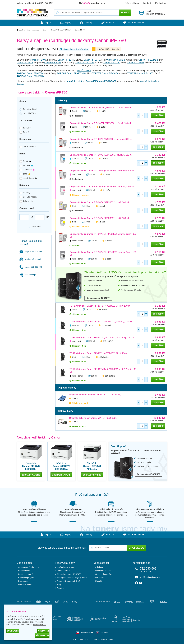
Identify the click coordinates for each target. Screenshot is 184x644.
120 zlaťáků (103, 357)
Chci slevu (136, 548)
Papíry (66, 23)
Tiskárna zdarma (134, 23)
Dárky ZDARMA (64, 571)
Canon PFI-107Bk (116, 60)
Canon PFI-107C (112, 63)
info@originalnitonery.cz (150, 577)
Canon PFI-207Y (38, 60)
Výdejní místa (24, 571)
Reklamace (23, 581)
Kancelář (108, 23)
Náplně (46, 23)
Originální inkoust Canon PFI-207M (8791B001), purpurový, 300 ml (102, 171)
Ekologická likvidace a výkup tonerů (72, 578)
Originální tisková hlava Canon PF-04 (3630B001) (93, 418)
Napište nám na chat (31, 251)
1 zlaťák (103, 111)
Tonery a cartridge (33, 30)
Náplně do (31, 466)
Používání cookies (103, 571)
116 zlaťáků (110, 376)
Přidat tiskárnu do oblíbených (74, 49)
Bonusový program (26, 578)
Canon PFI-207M (53, 63)
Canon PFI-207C (92, 60)
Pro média (100, 578)
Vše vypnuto (42, 635)
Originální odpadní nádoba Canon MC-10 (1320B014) (95, 395)
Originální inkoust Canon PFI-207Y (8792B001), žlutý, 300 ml (99, 202)
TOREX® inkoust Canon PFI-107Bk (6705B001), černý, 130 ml (100, 306)
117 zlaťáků (108, 341)
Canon (45, 30)
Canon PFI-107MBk (148, 60)
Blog (59, 585)
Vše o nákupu (132, 3)
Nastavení (43, 631)
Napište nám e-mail (30, 259)
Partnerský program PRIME (69, 581)
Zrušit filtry (34, 227)
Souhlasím (13, 631)
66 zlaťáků (104, 309)
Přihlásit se (161, 3)
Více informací (40, 625)
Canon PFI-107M (66, 60)
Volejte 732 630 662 (31, 267)
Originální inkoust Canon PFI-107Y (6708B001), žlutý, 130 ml (99, 218)
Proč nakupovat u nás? (67, 567)
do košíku (158, 115)
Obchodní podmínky (104, 574)
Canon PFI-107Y (25, 63)
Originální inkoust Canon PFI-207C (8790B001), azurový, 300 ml (101, 139)
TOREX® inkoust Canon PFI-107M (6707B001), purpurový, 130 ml (102, 337)
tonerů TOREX (84, 71)
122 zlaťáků (106, 325)
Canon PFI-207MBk (84, 63)
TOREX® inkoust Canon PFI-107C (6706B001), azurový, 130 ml (101, 322)
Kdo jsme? (100, 567)
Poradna (60, 588)
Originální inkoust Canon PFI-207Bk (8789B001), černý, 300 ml (100, 107)
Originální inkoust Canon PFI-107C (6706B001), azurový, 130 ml (101, 155)
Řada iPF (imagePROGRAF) (61, 30)
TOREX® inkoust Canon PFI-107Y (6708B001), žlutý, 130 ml (99, 353)
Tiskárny (86, 23)
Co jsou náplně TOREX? (98, 298)
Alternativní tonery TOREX (69, 574)
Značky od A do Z (26, 574)
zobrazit (31, 475)
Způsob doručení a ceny (29, 567)
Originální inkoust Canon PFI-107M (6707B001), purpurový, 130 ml (102, 187)
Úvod (21, 30)
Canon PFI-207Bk (136, 63)
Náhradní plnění (25, 585)
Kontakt (147, 3)
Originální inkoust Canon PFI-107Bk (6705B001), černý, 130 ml (100, 123)
